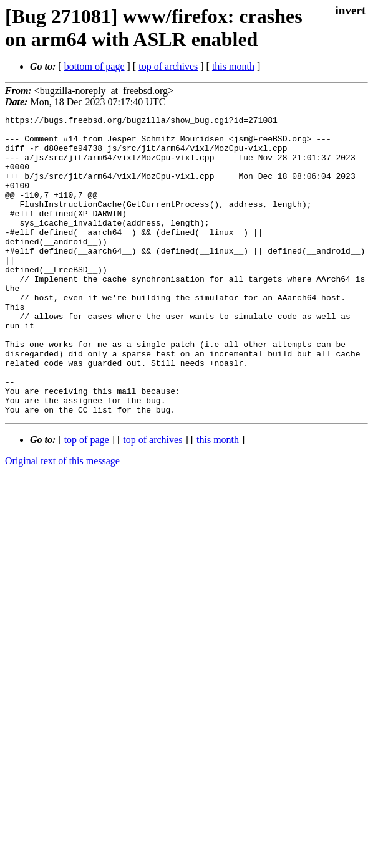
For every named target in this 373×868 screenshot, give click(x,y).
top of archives (168, 66)
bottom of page (94, 66)
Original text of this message (62, 521)
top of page (87, 499)
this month (233, 66)
